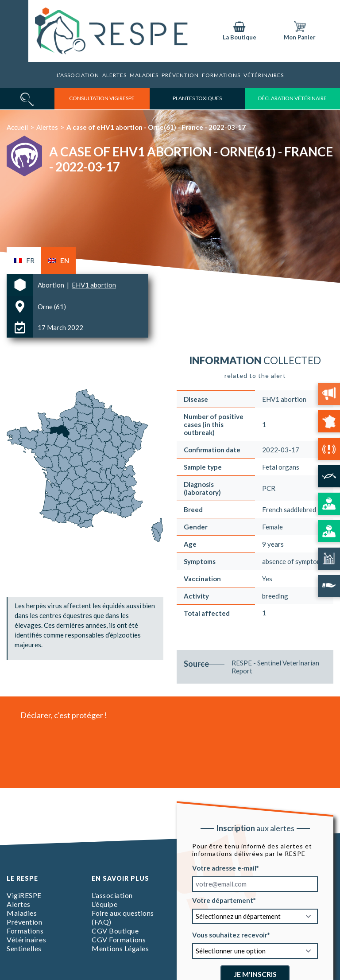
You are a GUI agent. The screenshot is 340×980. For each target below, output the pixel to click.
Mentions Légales (120, 948)
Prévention (180, 75)
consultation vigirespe (102, 98)
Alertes (114, 75)
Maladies (144, 75)
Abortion (52, 285)
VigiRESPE (24, 895)
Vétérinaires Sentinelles (26, 944)
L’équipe (104, 904)
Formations (25, 931)
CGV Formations (119, 939)
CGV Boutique (115, 931)
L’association (78, 75)
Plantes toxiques (197, 98)
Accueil (17, 127)
